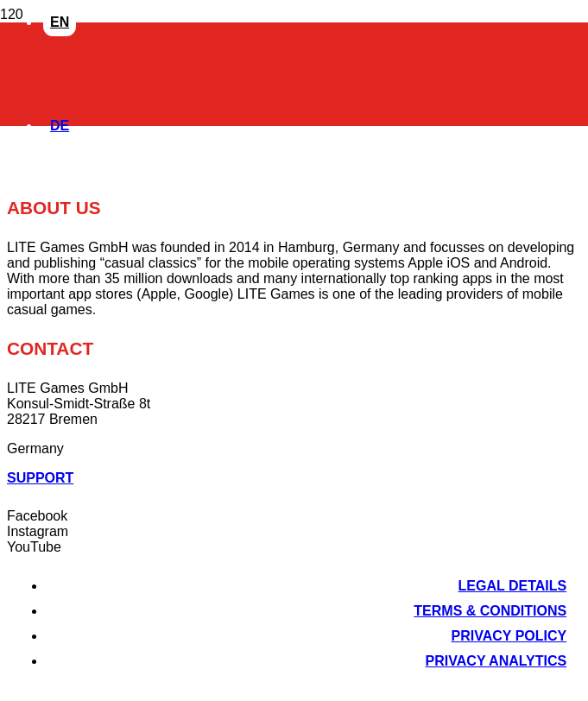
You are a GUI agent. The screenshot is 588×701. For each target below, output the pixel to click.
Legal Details (513, 586)
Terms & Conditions (490, 611)
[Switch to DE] (60, 124)
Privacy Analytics (496, 661)
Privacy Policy (509, 636)
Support (40, 478)
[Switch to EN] (60, 20)
